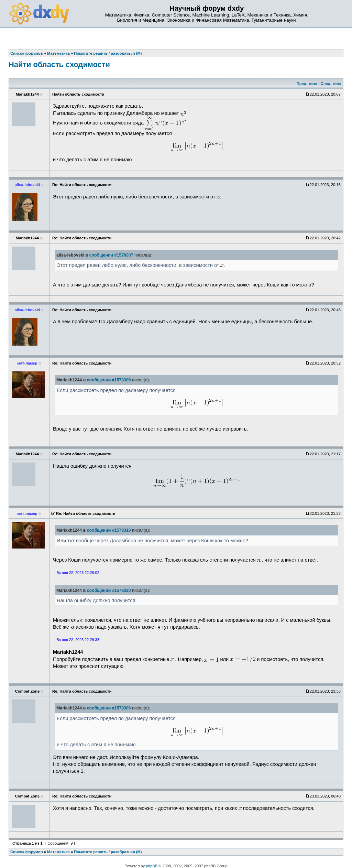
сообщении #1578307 (111, 255)
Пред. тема (307, 84)
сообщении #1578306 (109, 380)
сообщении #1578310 (109, 530)
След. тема (331, 84)
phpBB (152, 866)
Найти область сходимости (59, 64)
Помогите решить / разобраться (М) (108, 852)
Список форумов (27, 852)
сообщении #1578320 (109, 590)
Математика (58, 852)
